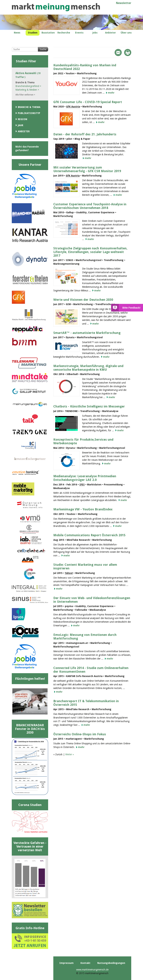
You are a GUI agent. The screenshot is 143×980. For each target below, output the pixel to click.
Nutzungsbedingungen (111, 963)
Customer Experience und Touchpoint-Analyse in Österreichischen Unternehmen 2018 (90, 206)
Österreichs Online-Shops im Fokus (80, 734)
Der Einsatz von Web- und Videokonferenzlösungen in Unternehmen (92, 600)
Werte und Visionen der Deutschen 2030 (83, 300)
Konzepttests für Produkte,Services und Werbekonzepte (83, 441)
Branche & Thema (29, 107)
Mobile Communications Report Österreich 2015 (89, 535)
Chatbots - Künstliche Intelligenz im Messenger (89, 406)
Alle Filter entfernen (25, 95)
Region (23, 119)
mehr (111, 93)
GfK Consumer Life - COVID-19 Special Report (88, 102)
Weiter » (70, 754)
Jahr (21, 125)
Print (128, 52)
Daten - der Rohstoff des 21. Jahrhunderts (85, 134)
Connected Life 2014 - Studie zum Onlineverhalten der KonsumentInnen (91, 670)
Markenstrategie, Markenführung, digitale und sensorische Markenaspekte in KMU (88, 368)
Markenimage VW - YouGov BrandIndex (83, 509)
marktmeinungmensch (56, 7)
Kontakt (85, 963)
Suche (43, 49)
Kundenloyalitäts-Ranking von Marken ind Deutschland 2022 (85, 67)
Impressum (66, 963)
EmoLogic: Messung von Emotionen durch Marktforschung (85, 637)
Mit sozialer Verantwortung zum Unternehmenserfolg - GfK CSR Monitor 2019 (87, 169)
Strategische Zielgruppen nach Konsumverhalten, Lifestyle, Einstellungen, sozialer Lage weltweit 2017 (90, 252)
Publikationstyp (29, 113)
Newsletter (124, 3)
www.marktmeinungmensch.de (92, 970)
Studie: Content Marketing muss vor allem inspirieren (85, 566)
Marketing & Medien (27, 90)
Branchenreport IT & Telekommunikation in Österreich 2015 (86, 703)
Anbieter (24, 131)
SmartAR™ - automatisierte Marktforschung (87, 333)
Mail (118, 52)
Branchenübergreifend (28, 86)
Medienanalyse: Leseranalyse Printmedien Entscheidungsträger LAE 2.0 (85, 478)
